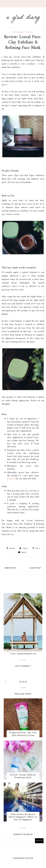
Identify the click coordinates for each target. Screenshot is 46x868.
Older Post (35, 568)
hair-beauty (19, 32)
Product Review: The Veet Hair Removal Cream (23, 734)
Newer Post (11, 568)
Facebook (23, 682)
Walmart (11, 479)
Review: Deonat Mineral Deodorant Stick (23, 776)
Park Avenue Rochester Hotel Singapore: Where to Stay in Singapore (23, 817)
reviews (30, 32)
